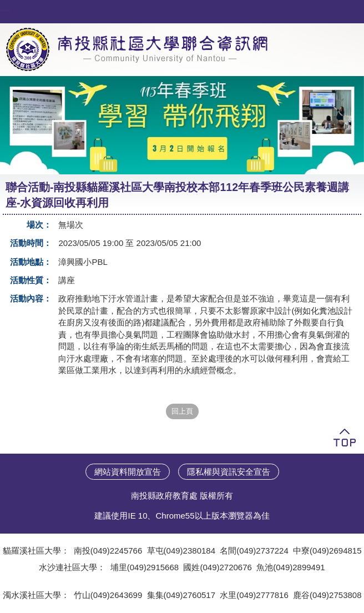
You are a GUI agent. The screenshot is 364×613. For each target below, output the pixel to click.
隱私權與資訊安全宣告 (229, 472)
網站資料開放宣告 (128, 472)
